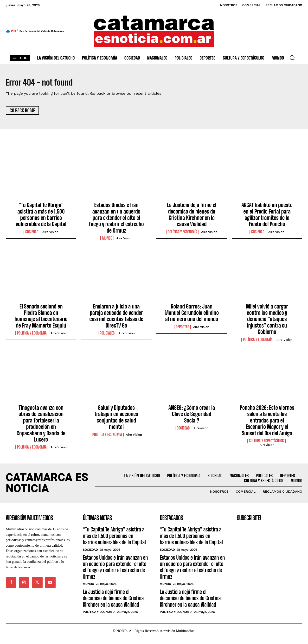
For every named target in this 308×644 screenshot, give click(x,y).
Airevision (201, 430)
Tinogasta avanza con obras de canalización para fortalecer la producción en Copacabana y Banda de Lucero (41, 426)
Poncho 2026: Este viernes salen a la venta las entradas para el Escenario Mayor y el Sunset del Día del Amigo (267, 422)
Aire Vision (50, 234)
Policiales (107, 335)
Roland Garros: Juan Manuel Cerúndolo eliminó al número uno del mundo (192, 315)
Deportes (182, 329)
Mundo (107, 240)
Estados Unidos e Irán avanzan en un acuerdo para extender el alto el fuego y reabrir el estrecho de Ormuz (116, 220)
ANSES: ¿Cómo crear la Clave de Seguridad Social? (192, 416)
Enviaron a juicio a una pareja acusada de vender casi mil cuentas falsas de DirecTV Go (116, 318)
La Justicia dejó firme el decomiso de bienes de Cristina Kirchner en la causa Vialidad (192, 217)
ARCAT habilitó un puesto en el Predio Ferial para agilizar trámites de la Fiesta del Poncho (267, 217)
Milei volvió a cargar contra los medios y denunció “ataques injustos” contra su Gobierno (267, 321)
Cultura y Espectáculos (266, 443)
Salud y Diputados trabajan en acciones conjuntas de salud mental (116, 419)
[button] (292, 58)
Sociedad (32, 234)
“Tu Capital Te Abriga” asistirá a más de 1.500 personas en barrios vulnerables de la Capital (41, 217)
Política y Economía (183, 234)
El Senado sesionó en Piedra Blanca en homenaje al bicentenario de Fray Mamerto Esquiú (41, 318)
